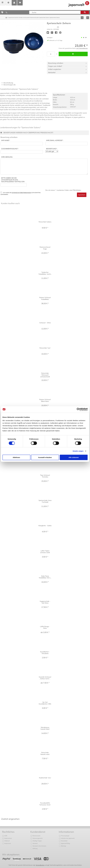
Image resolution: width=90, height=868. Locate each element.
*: (6, 140)
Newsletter (64, 841)
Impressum (7, 843)
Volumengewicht (37, 838)
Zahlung (35, 848)
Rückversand (36, 836)
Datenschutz (8, 838)
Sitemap (63, 846)
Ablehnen (16, 457)
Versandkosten (40, 865)
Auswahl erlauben (45, 457)
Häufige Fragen (37, 841)
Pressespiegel (65, 836)
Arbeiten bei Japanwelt (68, 838)
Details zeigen (78, 451)
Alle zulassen (74, 457)
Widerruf (7, 841)
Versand (35, 843)
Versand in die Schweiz (39, 846)
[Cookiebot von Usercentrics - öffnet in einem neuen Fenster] (78, 409)
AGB (6, 836)
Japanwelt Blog (65, 843)
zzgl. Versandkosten (82, 48)
